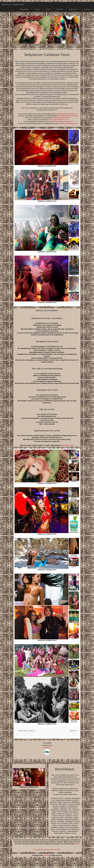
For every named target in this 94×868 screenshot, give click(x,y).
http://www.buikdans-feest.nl (59, 120)
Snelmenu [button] (87, 9)
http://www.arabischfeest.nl (62, 118)
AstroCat (46, 855)
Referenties (60, 9)
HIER (77, 844)
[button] (27, 732)
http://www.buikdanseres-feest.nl (62, 122)
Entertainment (24, 9)
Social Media (47, 743)
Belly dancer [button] (74, 9)
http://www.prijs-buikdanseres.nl (67, 114)
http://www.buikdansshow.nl (68, 124)
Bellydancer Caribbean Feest (13, 4)
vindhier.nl (47, 747)
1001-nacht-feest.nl (68, 445)
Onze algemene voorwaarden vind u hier (47, 850)
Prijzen (48, 9)
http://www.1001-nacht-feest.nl (68, 116)
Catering (37, 9)
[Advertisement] (47, 863)
